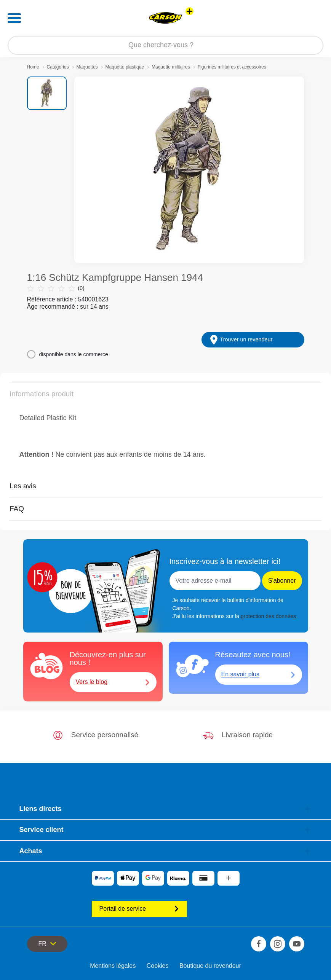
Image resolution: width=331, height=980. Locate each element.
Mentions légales (113, 966)
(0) (56, 288)
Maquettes (87, 67)
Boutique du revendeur (210, 966)
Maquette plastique (125, 67)
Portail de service (139, 909)
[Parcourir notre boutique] (165, 45)
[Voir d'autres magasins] (189, 11)
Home (33, 67)
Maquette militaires (171, 67)
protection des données (269, 616)
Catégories (58, 67)
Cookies (158, 966)
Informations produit (42, 394)
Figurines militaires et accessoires (232, 67)
